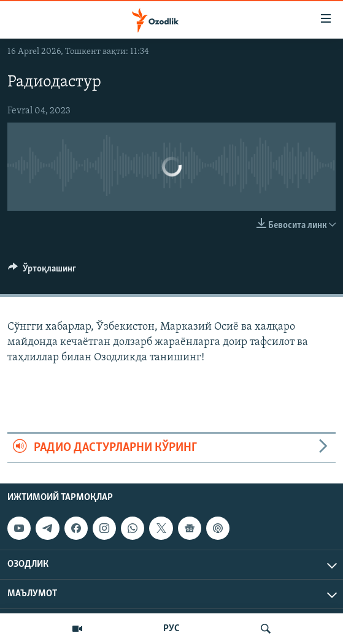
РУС (171, 629)
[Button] (42, 271)
